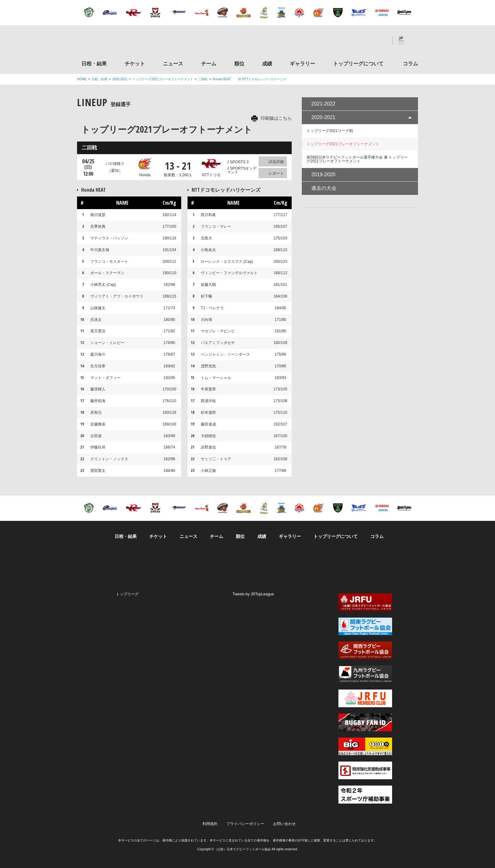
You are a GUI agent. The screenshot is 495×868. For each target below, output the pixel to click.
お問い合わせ (284, 824)
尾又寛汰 (98, 331)
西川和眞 (208, 215)
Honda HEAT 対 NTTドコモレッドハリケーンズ (249, 79)
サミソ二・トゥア (216, 459)
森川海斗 (98, 354)
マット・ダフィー (105, 378)
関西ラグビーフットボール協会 (365, 650)
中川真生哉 (100, 250)
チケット (135, 64)
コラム (410, 64)
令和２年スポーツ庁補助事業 (365, 794)
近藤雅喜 (98, 424)
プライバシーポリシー (245, 824)
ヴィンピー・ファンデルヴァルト (229, 273)
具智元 (96, 413)
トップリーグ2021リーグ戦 (330, 131)
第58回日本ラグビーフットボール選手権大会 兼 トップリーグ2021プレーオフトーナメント (357, 159)
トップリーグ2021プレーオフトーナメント (163, 79)
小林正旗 (208, 471)
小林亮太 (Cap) (103, 285)
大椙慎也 (208, 436)
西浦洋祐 (208, 401)
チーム (209, 64)
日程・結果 (94, 64)
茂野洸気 (208, 366)
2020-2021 (120, 79)
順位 (239, 64)
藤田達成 (208, 424)
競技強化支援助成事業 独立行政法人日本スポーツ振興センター (365, 770)
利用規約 (210, 824)
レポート (276, 173)
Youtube (381, 41)
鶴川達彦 (98, 215)
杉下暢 (206, 296)
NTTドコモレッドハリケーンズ (226, 190)
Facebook (364, 41)
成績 (267, 64)
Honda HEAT (98, 190)
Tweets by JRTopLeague (253, 594)
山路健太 (98, 308)
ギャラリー (302, 64)
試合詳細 (276, 162)
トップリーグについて (358, 64)
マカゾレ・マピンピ (218, 331)
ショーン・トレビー (107, 343)
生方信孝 (98, 366)
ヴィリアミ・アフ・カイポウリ (117, 296)
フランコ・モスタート (109, 262)
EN (401, 44)
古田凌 (96, 436)
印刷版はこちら (276, 118)
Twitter (347, 41)
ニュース (173, 64)
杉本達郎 (208, 413)
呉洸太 (96, 320)
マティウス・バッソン (109, 238)
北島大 (206, 238)
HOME (82, 79)
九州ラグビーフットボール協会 (365, 674)
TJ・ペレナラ (212, 308)
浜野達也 (208, 447)
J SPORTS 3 (238, 162)
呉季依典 (98, 226)
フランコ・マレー (216, 226)
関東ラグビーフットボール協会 (365, 626)
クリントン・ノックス (109, 459)
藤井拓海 (98, 401)
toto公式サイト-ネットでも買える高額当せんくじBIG (365, 746)
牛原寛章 (208, 389)
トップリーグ (127, 594)
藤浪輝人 (98, 389)
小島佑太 (208, 250)
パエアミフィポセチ (218, 343)
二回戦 (203, 79)
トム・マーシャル (216, 378)
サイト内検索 (413, 41)
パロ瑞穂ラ (115, 167)
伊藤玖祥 (98, 447)
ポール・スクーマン (107, 273)
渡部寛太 (98, 471)
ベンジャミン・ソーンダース (225, 354)
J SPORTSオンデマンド (242, 170)
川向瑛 (206, 320)
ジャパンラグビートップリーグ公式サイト (112, 42)
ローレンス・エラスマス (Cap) (227, 262)
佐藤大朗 (208, 285)
